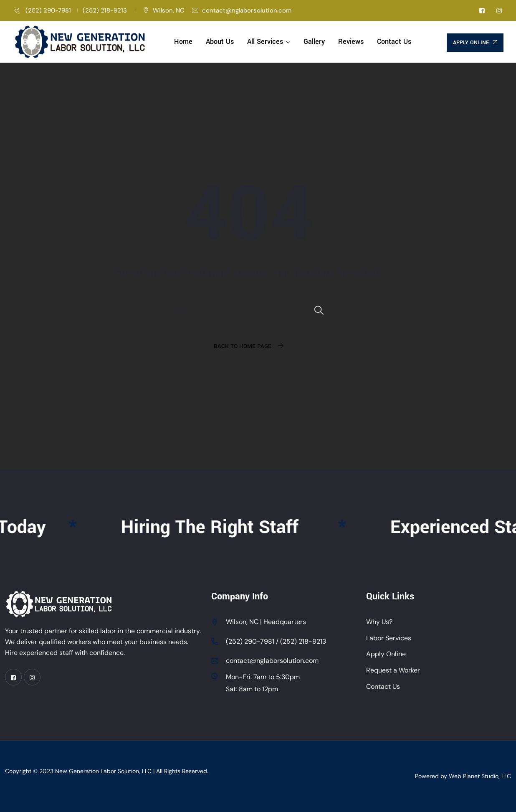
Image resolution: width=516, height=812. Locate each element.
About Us (220, 42)
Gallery (314, 42)
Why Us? (379, 622)
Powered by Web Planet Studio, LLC (463, 776)
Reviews (351, 42)
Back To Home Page (243, 346)
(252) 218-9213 (106, 10)
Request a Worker (393, 670)
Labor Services (389, 638)
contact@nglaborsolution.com (247, 10)
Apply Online (386, 654)
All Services (265, 42)
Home (183, 42)
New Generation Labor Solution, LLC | (106, 771)
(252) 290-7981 (47, 10)
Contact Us (394, 42)
